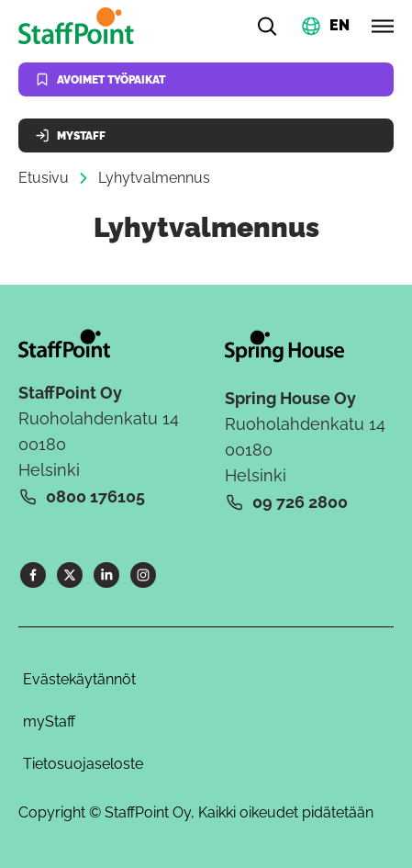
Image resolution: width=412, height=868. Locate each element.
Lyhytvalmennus (154, 178)
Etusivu (44, 178)
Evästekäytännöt (79, 679)
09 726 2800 (300, 502)
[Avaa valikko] (383, 26)
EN (340, 24)
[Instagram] (143, 575)
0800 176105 (95, 496)
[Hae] (267, 26)
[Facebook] (33, 575)
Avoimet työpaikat (100, 79)
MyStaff (70, 135)
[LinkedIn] (106, 575)
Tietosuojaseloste (83, 764)
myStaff (49, 721)
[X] (70, 575)
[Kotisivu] (80, 26)
